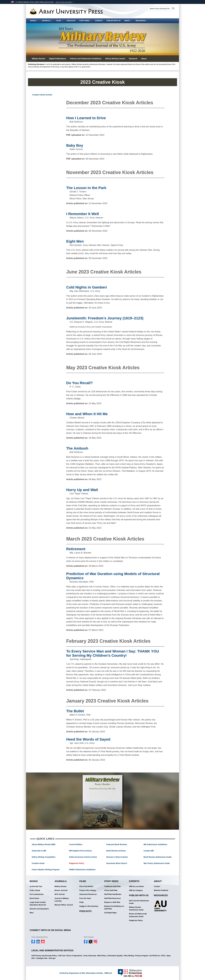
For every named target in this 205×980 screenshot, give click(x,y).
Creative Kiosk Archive (42, 95)
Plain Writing (129, 956)
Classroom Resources (88, 894)
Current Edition (76, 844)
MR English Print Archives (80, 851)
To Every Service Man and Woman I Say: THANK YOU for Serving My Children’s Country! (113, 653)
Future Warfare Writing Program (46, 870)
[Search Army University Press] (160, 9)
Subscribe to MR (39, 851)
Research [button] (133, 59)
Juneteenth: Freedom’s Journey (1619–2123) (105, 318)
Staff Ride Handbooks (113, 894)
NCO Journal (60, 894)
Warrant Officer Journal (64, 905)
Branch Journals (61, 890)
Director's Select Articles (117, 857)
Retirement (76, 549)
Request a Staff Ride (112, 902)
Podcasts (71, 21)
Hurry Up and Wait (82, 490)
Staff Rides (85, 21)
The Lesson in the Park (86, 188)
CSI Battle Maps (110, 913)
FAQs (82, 902)
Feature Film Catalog (88, 890)
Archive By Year (36, 886)
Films (59, 21)
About (128, 21)
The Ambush (77, 448)
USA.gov (52, 958)
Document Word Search (117, 863)
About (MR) (44, 844)
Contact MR (149, 851)
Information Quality (115, 956)
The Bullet (75, 711)
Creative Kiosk (38, 863)
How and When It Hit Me (87, 414)
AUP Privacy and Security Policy (44, 956)
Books (34, 21)
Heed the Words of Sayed (88, 739)
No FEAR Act (155, 956)
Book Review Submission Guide (158, 857)
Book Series (34, 898)
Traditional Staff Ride (112, 886)
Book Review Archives (116, 851)
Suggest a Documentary (89, 906)
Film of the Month (86, 886)
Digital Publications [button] (58, 59)
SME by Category (136, 890)
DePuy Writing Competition (44, 857)
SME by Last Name (136, 886)
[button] (65, 2)
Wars (32, 913)
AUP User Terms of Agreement (70, 956)
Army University (90, 956)
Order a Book (35, 890)
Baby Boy (75, 145)
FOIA (163, 956)
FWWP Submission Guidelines (82, 870)
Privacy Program (142, 956)
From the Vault (85, 898)
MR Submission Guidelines (155, 844)
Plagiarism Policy (77, 863)
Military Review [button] (39, 59)
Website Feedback (161, 890)
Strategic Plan (42, 958)
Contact (157, 886)
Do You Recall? (80, 383)
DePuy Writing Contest (115, 59)
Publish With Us (114, 21)
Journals (47, 21)
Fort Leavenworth (37, 894)
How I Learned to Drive (86, 118)
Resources (142, 21)
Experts (99, 21)
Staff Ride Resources (113, 898)
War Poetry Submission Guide (157, 863)
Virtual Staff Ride (111, 890)
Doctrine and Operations (39, 909)
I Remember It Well (83, 214)
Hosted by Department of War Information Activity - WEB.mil (86, 973)
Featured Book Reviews (117, 844)
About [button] (144, 59)
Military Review (60, 886)
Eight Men (75, 241)
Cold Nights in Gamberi (87, 287)
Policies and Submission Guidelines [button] (86, 59)
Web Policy (102, 956)
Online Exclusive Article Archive (83, 857)
